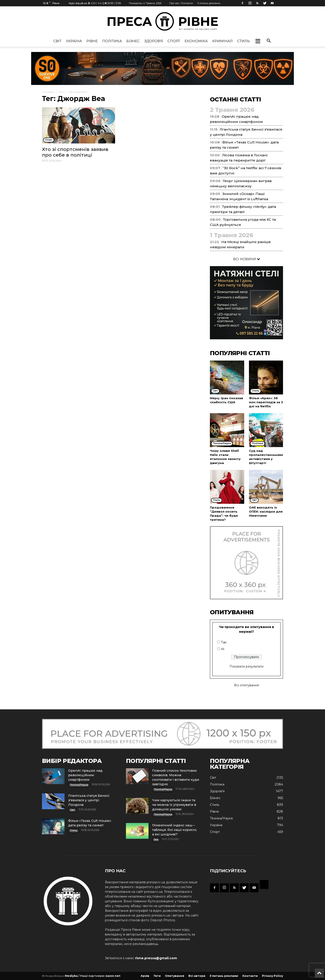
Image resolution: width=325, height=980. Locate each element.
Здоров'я (154, 41)
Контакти (250, 976)
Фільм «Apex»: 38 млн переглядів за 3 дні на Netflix (266, 402)
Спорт (174, 41)
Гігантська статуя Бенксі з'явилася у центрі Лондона (89, 800)
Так (224, 642)
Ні (223, 649)
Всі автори (197, 976)
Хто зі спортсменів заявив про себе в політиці (75, 152)
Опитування (175, 976)
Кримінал (222, 41)
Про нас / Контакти (181, 3)
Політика (112, 41)
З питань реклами (209, 3)
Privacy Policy (273, 976)
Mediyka (71, 976)
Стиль (244, 41)
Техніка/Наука (221, 818)
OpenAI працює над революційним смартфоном (85, 775)
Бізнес (133, 41)
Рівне (92, 41)
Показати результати (246, 666)
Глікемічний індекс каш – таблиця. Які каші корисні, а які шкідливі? (174, 830)
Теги (62, 92)
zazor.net (113, 976)
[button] (258, 41)
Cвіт (57, 41)
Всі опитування (246, 685)
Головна (48, 92)
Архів (145, 976)
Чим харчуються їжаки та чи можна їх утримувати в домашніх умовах (174, 805)
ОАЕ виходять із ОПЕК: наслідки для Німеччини (266, 511)
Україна (74, 41)
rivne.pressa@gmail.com (156, 958)
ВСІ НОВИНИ (247, 259)
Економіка (196, 41)
